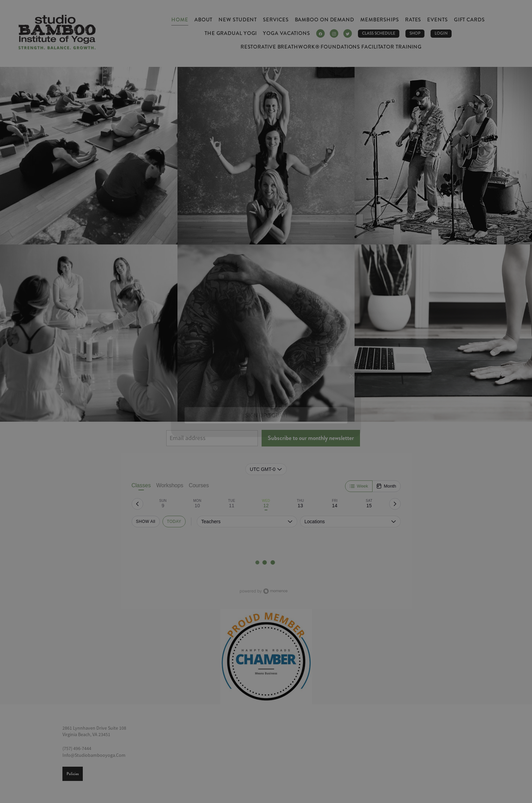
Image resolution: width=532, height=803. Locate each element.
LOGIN (441, 33)
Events (437, 20)
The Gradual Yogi (231, 33)
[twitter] (348, 33)
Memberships (380, 20)
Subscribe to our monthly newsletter (311, 438)
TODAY (174, 522)
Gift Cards (469, 20)
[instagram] (334, 33)
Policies (73, 774)
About (204, 20)
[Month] (386, 486)
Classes (141, 486)
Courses (199, 485)
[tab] (163, 504)
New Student (238, 20)
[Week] (359, 486)
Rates (413, 20)
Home (180, 20)
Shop (415, 33)
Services (276, 20)
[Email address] (212, 438)
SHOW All (146, 522)
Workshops (170, 485)
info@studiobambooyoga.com (94, 755)
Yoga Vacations (287, 33)
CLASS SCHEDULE (379, 33)
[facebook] (320, 33)
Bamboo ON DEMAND (325, 20)
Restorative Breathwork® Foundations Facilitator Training (331, 47)
